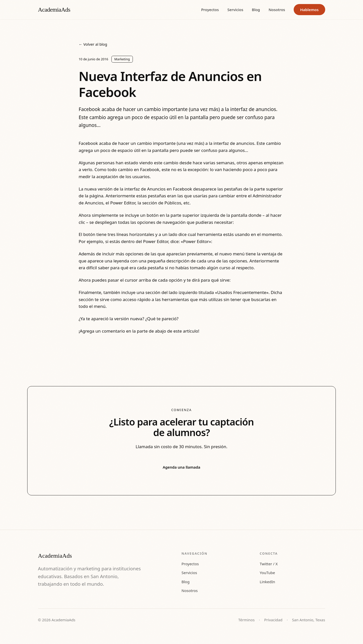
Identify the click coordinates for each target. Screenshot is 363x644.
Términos (246, 620)
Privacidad (273, 620)
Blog (256, 10)
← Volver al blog (93, 44)
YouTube (267, 573)
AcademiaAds (54, 10)
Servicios (235, 10)
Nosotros (277, 10)
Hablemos (309, 10)
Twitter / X (269, 564)
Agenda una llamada (182, 467)
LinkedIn (267, 582)
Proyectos (210, 10)
